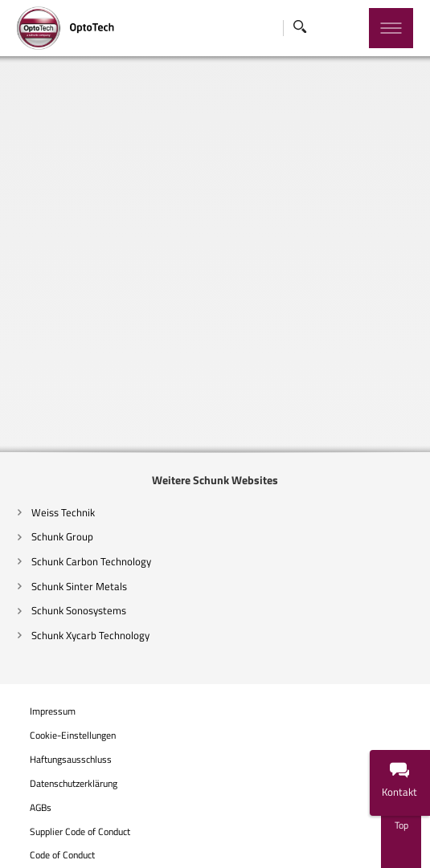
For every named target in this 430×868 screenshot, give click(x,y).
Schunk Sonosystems (78, 610)
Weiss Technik (62, 512)
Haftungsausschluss (70, 760)
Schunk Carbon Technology (90, 561)
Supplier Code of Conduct (79, 832)
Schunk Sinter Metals (78, 586)
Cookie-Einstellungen (72, 736)
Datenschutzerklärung (72, 784)
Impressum (51, 711)
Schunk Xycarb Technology (89, 635)
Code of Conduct (61, 855)
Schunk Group (61, 536)
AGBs (39, 808)
